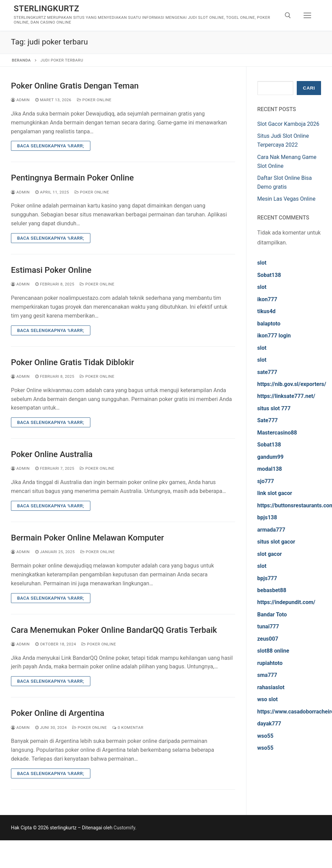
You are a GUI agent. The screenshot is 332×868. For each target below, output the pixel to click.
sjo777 (266, 481)
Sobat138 (269, 275)
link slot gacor (275, 493)
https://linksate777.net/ (286, 396)
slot (262, 263)
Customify (124, 828)
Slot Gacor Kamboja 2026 (289, 124)
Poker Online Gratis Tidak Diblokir (73, 362)
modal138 (270, 469)
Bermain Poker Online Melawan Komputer (87, 538)
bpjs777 (267, 578)
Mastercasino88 (277, 433)
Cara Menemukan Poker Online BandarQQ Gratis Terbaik (114, 630)
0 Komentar (128, 727)
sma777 (267, 675)
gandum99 (271, 457)
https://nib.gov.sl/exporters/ (292, 384)
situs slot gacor (276, 542)
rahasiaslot (271, 687)
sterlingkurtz (46, 9)
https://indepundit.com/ (286, 602)
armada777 (271, 530)
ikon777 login (274, 336)
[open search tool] (288, 15)
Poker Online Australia (52, 454)
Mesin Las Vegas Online (286, 199)
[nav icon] (307, 15)
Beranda (21, 60)
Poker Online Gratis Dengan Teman (75, 86)
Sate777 (268, 420)
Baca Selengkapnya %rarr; (51, 146)
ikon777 (267, 299)
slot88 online (273, 651)
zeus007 (268, 639)
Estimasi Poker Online (51, 270)
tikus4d (267, 311)
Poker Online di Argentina (58, 713)
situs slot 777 (274, 408)
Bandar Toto (272, 615)
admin (20, 100)
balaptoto (269, 324)
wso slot (268, 699)
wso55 (265, 736)
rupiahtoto (270, 663)
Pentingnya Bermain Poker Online (72, 178)
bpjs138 (267, 517)
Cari (309, 88)
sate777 (267, 372)
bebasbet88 (272, 590)
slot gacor (270, 554)
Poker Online (94, 100)
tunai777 (268, 626)
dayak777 (269, 724)
